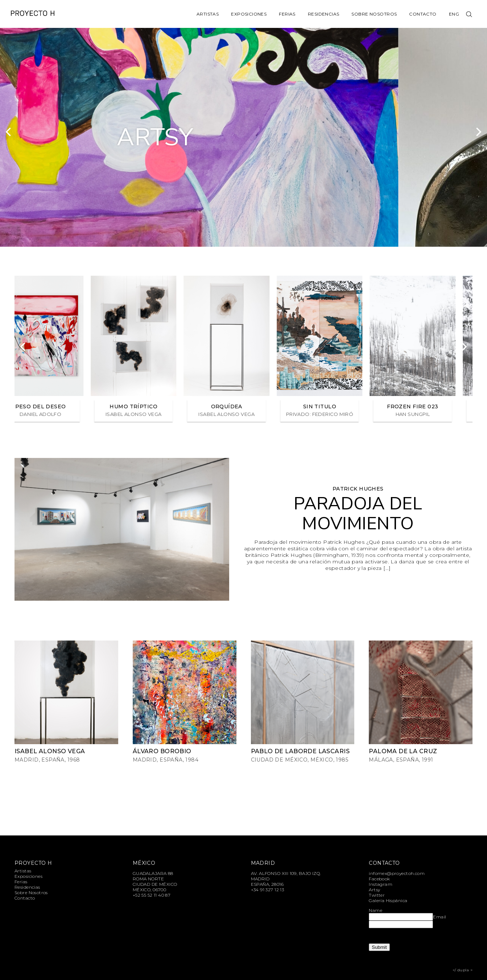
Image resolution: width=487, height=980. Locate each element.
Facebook (379, 879)
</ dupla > (463, 970)
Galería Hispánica (388, 900)
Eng (454, 14)
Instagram (381, 884)
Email (439, 917)
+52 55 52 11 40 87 (152, 895)
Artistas (208, 14)
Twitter (377, 895)
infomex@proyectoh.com (397, 873)
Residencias (324, 14)
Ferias (287, 14)
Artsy (374, 890)
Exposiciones (249, 14)
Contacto (423, 14)
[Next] (478, 132)
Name (375, 910)
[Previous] (9, 132)
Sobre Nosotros (374, 14)
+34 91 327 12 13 (268, 890)
